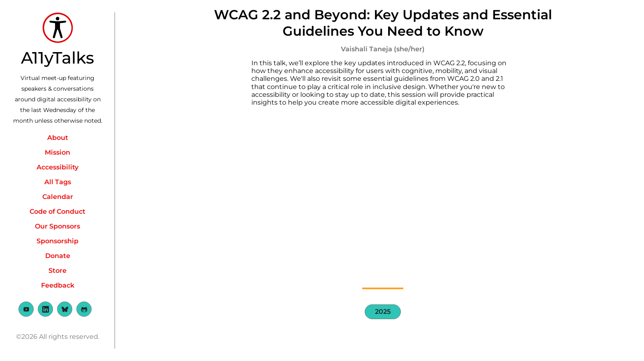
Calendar (58, 197)
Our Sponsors (57, 226)
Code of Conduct (57, 211)
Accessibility (57, 167)
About (58, 138)
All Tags (58, 182)
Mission (57, 152)
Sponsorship (57, 241)
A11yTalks (57, 58)
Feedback (58, 285)
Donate (58, 256)
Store (57, 271)
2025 (383, 312)
